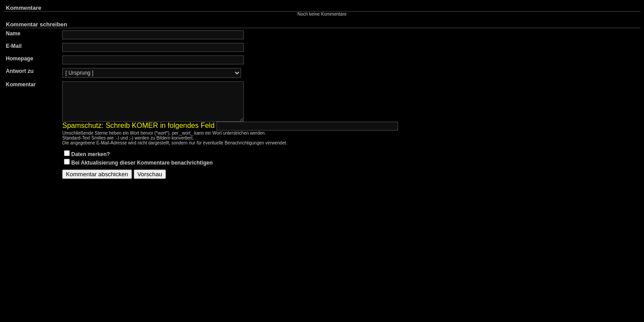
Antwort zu (20, 71)
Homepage (19, 59)
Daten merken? (91, 162)
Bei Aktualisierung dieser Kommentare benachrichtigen (142, 171)
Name (13, 34)
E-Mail (14, 46)
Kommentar (21, 85)
